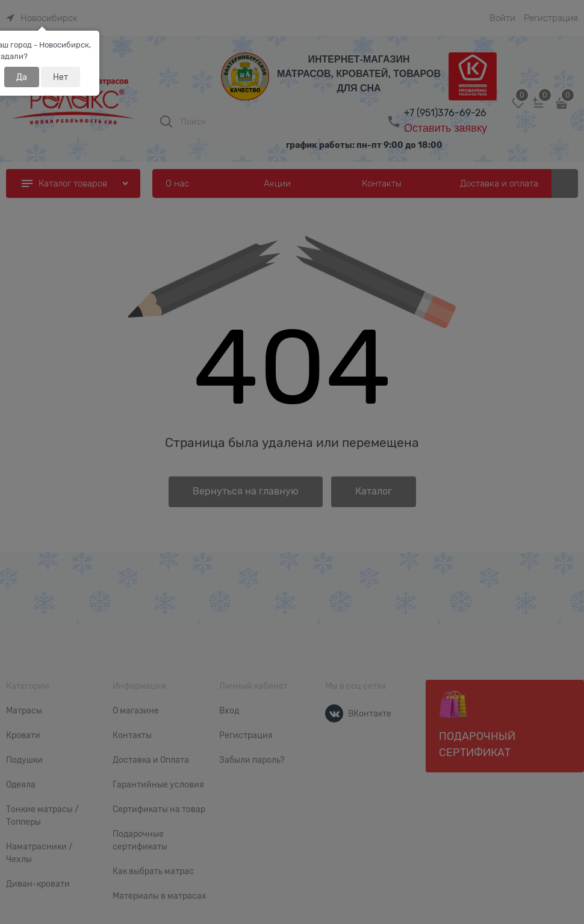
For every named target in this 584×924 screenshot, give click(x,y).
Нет (61, 77)
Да (22, 77)
